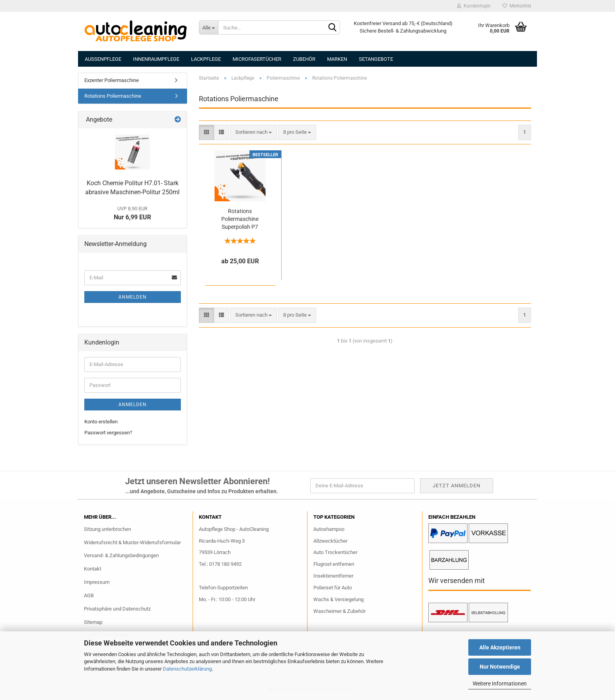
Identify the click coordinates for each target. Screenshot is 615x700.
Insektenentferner (333, 576)
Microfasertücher (257, 59)
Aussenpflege (103, 59)
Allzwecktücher (330, 541)
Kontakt (93, 569)
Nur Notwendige (500, 667)
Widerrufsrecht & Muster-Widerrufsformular (132, 542)
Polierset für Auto (333, 588)
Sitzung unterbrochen (107, 529)
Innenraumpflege (156, 59)
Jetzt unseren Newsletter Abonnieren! (197, 481)
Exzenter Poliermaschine (112, 80)
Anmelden (133, 297)
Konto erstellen (101, 422)
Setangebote (376, 59)
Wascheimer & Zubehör (339, 611)
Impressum (97, 582)
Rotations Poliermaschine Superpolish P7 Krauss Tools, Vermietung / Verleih (240, 219)
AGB (89, 595)
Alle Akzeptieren (500, 647)
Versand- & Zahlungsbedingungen (121, 555)
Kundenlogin (474, 6)
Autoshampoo (329, 529)
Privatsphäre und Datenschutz (117, 609)
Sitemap (93, 622)
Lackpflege (206, 59)
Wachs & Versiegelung (338, 599)
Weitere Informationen (500, 684)
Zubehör (304, 59)
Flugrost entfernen (334, 564)
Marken (337, 59)
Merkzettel (517, 6)
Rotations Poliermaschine (113, 96)
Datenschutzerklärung (187, 669)
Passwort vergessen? (108, 433)
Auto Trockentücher (335, 552)
